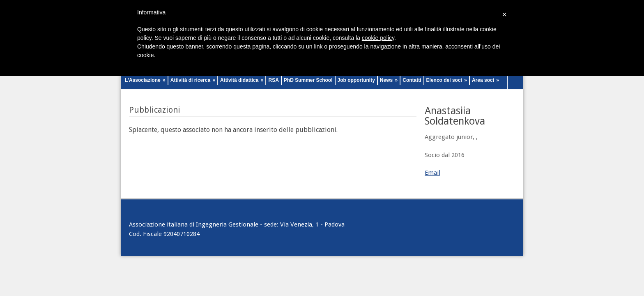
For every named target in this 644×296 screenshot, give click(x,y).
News (389, 80)
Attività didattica (242, 80)
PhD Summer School (308, 80)
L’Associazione (145, 80)
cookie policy (378, 38)
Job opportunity (356, 80)
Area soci (485, 80)
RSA (273, 80)
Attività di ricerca (193, 80)
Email (432, 173)
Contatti (412, 80)
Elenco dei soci (447, 80)
